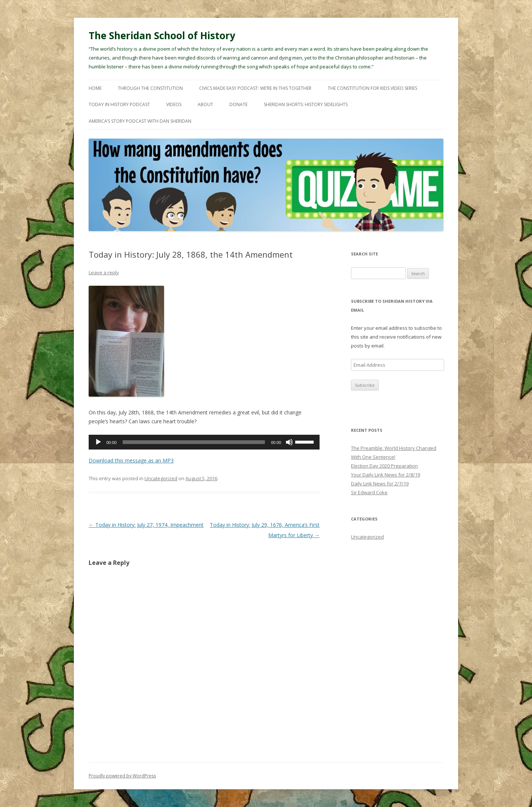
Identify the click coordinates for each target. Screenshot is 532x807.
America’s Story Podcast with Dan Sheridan (140, 121)
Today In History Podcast (119, 104)
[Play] (98, 442)
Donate (238, 104)
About (205, 104)
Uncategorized (161, 478)
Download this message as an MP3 (131, 460)
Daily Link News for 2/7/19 (380, 484)
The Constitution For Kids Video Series (372, 88)
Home (95, 88)
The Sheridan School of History (162, 35)
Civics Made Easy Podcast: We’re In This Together (255, 88)
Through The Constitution (150, 88)
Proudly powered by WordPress (122, 776)
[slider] (194, 442)
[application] (204, 442)
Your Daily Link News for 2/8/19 (386, 475)
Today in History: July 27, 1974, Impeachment (146, 525)
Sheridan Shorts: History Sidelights (306, 104)
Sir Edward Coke (369, 492)
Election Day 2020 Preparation (384, 466)
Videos (174, 104)
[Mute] (289, 442)
